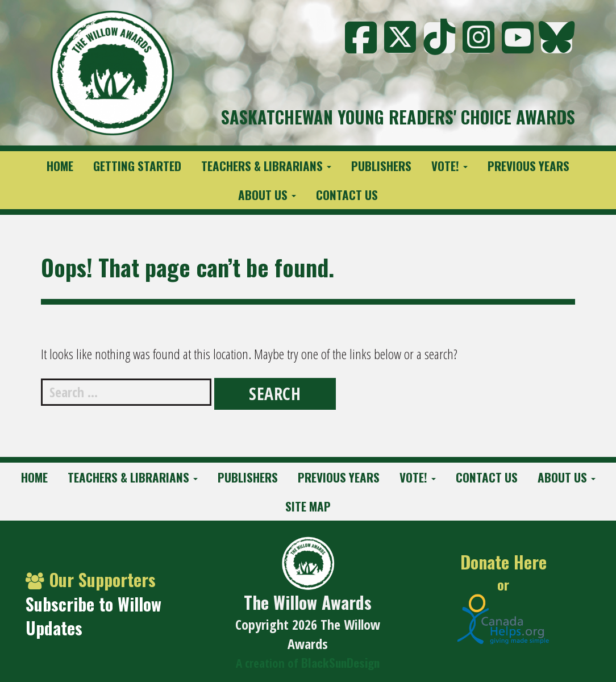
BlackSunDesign (340, 662)
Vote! (449, 166)
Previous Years (528, 166)
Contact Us (347, 195)
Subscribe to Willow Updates (93, 616)
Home (60, 166)
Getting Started (137, 166)
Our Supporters (91, 579)
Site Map (308, 506)
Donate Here (503, 562)
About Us (267, 195)
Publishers (381, 166)
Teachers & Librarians (266, 166)
